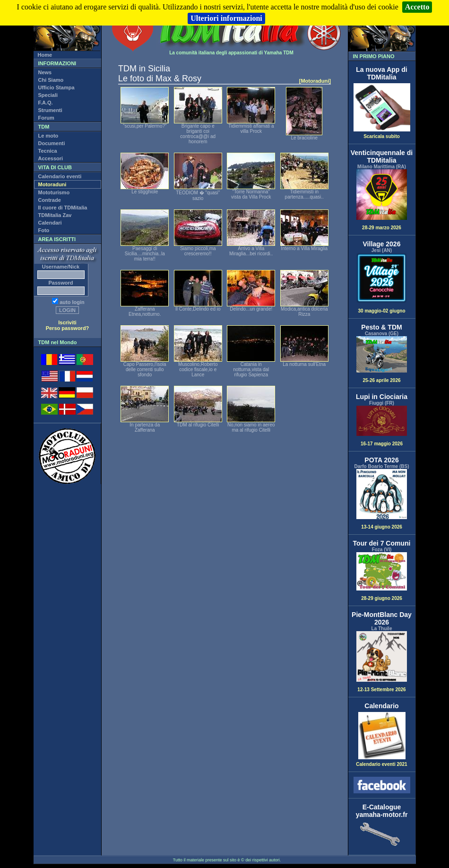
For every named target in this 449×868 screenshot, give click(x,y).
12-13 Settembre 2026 (382, 662)
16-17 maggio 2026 (382, 426)
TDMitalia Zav (55, 215)
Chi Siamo (51, 80)
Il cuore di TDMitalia (63, 208)
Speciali (48, 95)
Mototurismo (54, 192)
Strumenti (50, 110)
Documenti (52, 143)
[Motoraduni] (315, 81)
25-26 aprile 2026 (382, 359)
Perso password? (68, 328)
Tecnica (48, 151)
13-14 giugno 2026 (382, 499)
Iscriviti (67, 322)
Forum (46, 118)
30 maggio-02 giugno (382, 283)
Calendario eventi (60, 176)
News (45, 72)
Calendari (50, 223)
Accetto (417, 7)
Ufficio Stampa (56, 87)
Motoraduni (52, 184)
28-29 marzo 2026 (382, 200)
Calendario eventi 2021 (381, 762)
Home (45, 55)
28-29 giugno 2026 (382, 577)
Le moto (48, 136)
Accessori (51, 158)
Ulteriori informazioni (226, 18)
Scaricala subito (382, 134)
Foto (44, 230)
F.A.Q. (46, 103)
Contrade (50, 200)
